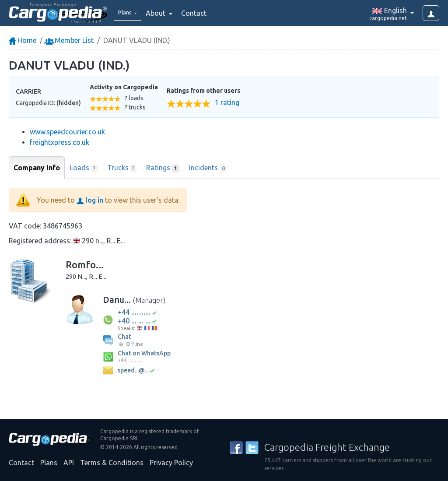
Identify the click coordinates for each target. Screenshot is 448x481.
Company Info (37, 168)
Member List (70, 40)
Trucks (122, 168)
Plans (49, 463)
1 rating (227, 103)
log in (90, 200)
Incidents (208, 168)
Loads (84, 168)
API (69, 463)
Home (23, 40)
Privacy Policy (171, 463)
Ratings (163, 168)
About (163, 13)
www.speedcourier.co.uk (67, 132)
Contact (200, 13)
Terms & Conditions (112, 463)
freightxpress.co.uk (59, 142)
